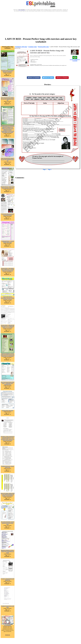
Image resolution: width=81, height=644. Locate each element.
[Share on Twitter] (48, 78)
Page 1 (45, 169)
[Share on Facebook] (34, 78)
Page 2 (50, 169)
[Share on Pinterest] (62, 78)
